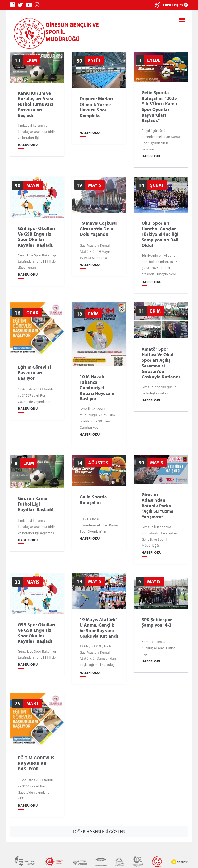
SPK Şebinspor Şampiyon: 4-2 (157, 622)
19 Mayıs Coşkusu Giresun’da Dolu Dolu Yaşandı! (98, 229)
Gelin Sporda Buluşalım (93, 500)
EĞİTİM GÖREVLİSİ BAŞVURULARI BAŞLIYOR (37, 763)
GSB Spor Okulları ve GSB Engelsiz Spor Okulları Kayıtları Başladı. (36, 237)
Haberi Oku (28, 145)
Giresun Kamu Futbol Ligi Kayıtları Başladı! (36, 504)
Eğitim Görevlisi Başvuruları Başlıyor (34, 373)
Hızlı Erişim (175, 5)
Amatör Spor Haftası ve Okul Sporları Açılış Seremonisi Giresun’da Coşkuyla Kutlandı (161, 363)
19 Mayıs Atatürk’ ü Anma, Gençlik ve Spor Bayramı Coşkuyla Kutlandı (99, 628)
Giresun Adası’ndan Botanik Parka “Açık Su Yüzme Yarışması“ (158, 506)
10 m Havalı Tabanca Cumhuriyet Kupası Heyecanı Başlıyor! (97, 388)
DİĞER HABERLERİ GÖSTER (99, 832)
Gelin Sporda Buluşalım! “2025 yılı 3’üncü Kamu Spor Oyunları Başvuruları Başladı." (159, 107)
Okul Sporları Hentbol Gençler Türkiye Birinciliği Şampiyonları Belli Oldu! (161, 234)
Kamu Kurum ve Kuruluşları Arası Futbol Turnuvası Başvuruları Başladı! (35, 104)
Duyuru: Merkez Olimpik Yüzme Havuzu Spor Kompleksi (97, 107)
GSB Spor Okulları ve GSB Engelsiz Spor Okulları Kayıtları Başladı (36, 633)
